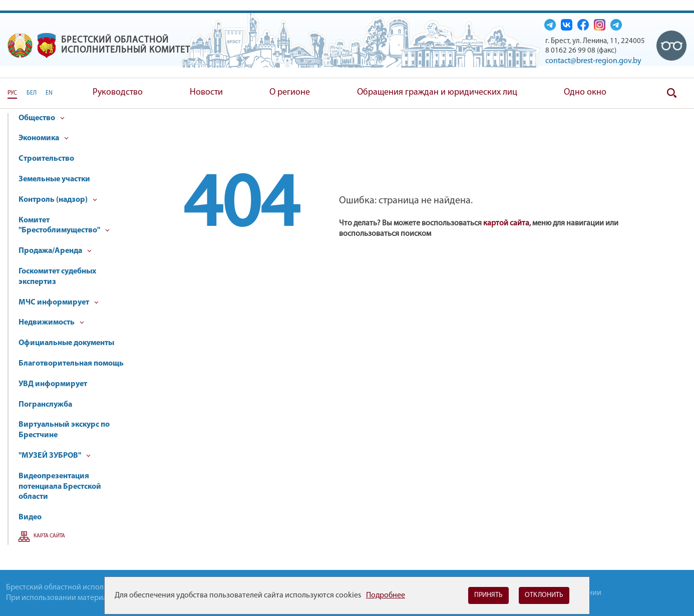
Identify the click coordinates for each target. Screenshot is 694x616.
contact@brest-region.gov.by (593, 61)
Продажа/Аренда (55, 251)
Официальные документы (66, 343)
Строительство (46, 159)
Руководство (118, 92)
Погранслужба (45, 405)
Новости (206, 92)
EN (49, 93)
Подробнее (386, 595)
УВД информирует (53, 384)
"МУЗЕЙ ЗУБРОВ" (55, 456)
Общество (42, 118)
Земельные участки (54, 179)
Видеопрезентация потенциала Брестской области (60, 487)
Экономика (44, 138)
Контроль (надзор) (58, 200)
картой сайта (506, 223)
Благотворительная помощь (71, 364)
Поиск (671, 93)
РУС (12, 93)
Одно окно (585, 92)
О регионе (290, 92)
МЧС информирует (59, 302)
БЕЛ (32, 93)
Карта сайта (49, 536)
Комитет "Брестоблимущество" (64, 226)
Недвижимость (51, 323)
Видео (30, 517)
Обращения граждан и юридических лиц (437, 92)
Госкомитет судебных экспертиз (57, 277)
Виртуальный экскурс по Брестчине (64, 430)
